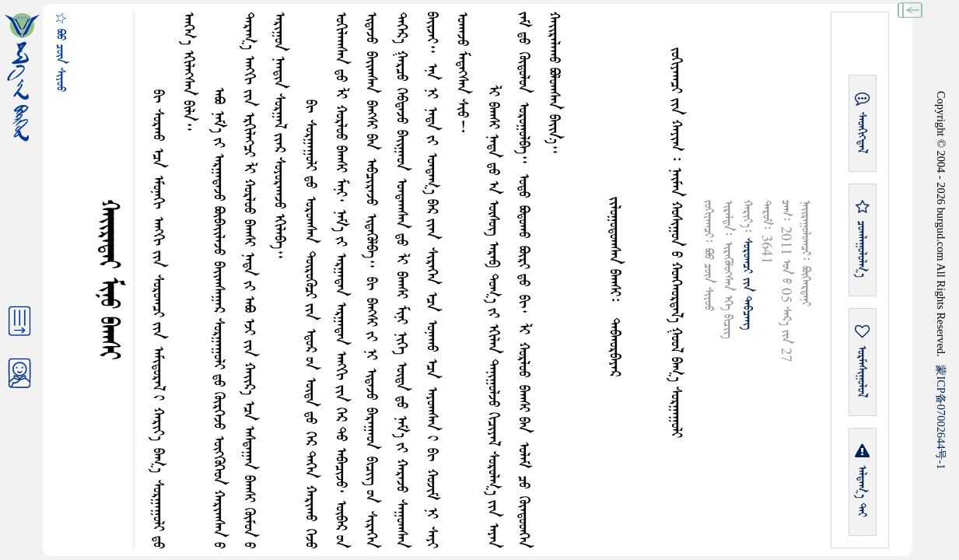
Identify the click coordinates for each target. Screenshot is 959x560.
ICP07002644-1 (941, 417)
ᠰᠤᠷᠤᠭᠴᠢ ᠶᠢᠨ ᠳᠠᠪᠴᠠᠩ (747, 284)
